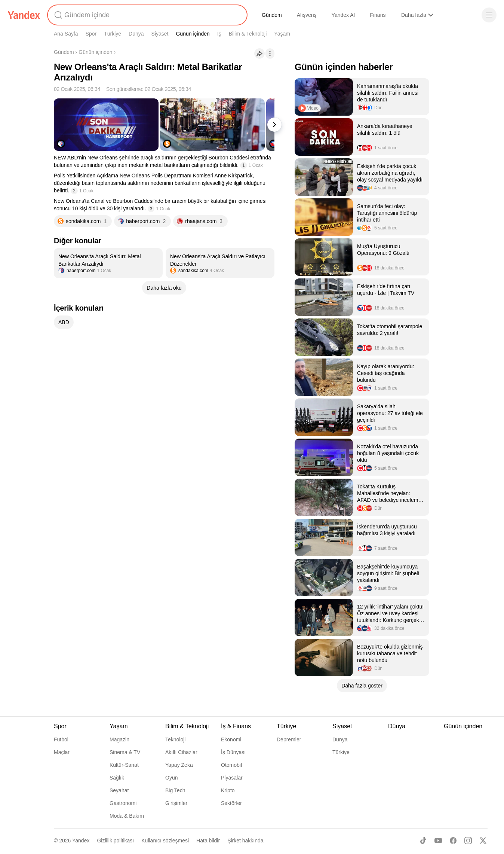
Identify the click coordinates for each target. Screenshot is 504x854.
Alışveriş (307, 15)
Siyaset (160, 34)
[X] (483, 841)
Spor (91, 34)
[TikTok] (423, 841)
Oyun (171, 778)
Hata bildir (208, 841)
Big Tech (175, 790)
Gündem (272, 15)
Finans (378, 15)
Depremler (289, 739)
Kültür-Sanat (124, 765)
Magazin (119, 739)
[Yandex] (24, 15)
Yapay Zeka (179, 765)
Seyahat (119, 790)
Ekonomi (231, 739)
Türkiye (113, 34)
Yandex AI (343, 15)
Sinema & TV (125, 752)
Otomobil (231, 765)
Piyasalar (232, 778)
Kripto (228, 790)
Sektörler (231, 803)
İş (219, 34)
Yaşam (282, 34)
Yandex (81, 841)
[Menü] (489, 15)
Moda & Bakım (127, 816)
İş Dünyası (233, 752)
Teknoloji (175, 739)
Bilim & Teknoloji (248, 34)
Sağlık (117, 778)
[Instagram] (468, 841)
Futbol (61, 739)
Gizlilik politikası (115, 841)
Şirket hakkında (245, 841)
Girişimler (176, 803)
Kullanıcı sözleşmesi (165, 841)
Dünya (136, 34)
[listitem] (108, 263)
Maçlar (62, 752)
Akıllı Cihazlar (181, 752)
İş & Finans (236, 726)
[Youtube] (438, 841)
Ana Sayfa (66, 34)
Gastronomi (123, 803)
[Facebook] (453, 841)
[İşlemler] (270, 54)
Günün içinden (193, 34)
